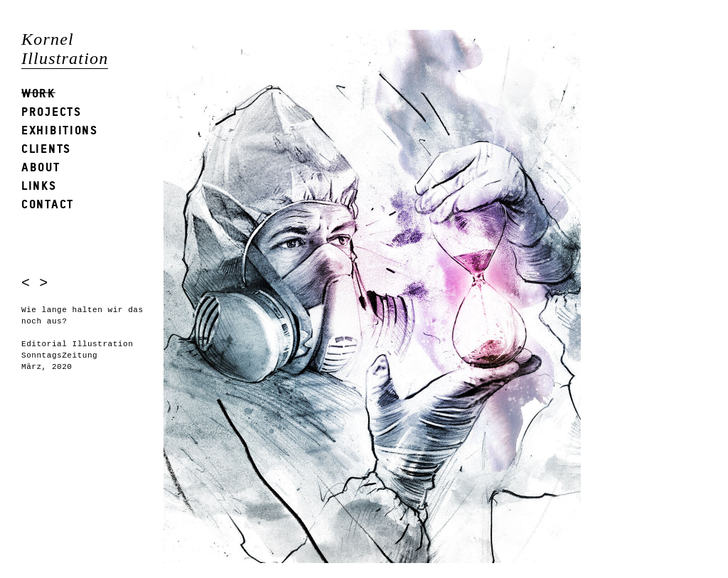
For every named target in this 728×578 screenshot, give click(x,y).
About (41, 167)
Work (38, 93)
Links (39, 185)
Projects (52, 111)
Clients (46, 148)
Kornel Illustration (65, 49)
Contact (48, 204)
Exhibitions (60, 130)
